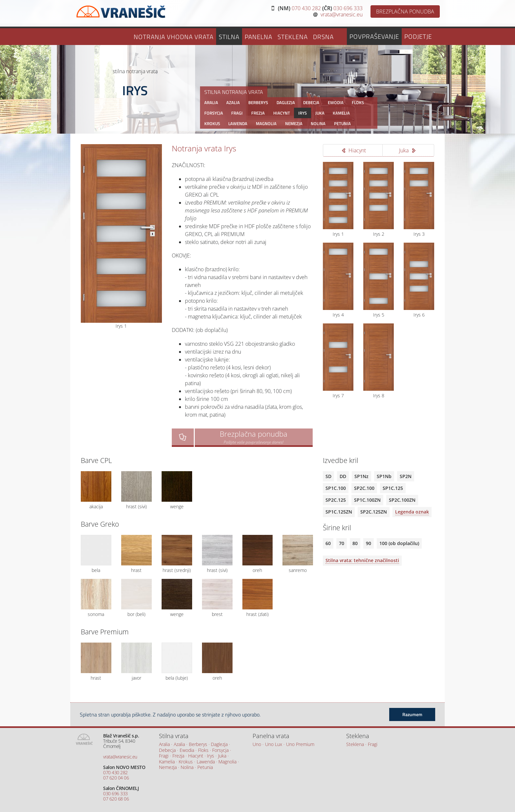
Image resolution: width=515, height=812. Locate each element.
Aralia (211, 102)
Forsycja (214, 113)
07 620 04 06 (116, 778)
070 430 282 (306, 8)
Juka (320, 113)
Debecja (311, 102)
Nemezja (294, 123)
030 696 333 (348, 8)
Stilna (229, 37)
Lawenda (238, 123)
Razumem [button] (412, 714)
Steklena (293, 37)
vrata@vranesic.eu (342, 14)
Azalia (233, 102)
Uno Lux (274, 745)
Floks (358, 102)
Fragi (237, 113)
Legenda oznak (412, 512)
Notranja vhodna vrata (174, 37)
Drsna (323, 37)
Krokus (212, 123)
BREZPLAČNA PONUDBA (405, 11)
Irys (302, 113)
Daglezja (286, 102)
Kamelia (341, 113)
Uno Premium (300, 745)
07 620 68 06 (116, 799)
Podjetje (418, 36)
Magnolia (266, 123)
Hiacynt (282, 113)
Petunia (342, 123)
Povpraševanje (374, 36)
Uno (257, 745)
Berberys (258, 102)
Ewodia (336, 102)
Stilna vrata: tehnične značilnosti (362, 560)
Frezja (258, 113)
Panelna (258, 37)
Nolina (318, 123)
